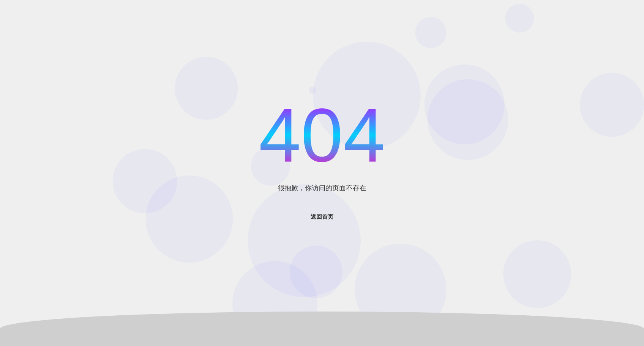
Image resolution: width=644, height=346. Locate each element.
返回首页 (322, 217)
